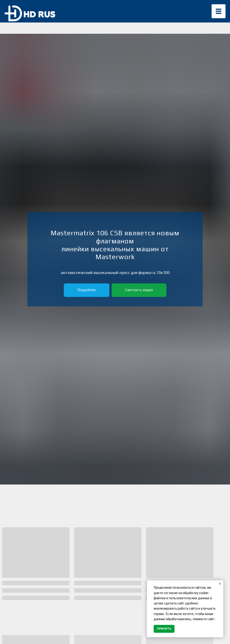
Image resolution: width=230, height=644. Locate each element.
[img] (219, 11)
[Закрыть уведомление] (220, 584)
